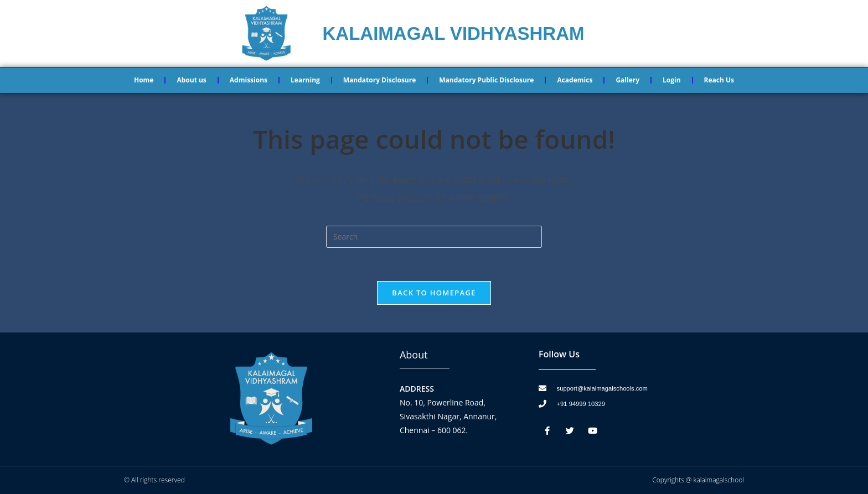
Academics (575, 80)
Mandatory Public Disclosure (486, 80)
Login (672, 80)
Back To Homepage (434, 293)
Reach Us (719, 80)
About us (191, 80)
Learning (305, 80)
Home (144, 80)
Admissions (249, 80)
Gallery (627, 80)
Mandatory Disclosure (379, 80)
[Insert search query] (434, 237)
